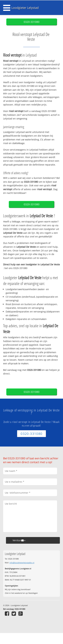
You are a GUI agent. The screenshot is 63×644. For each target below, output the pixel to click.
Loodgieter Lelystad (25, 8)
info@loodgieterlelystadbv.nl (22, 563)
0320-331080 (32, 22)
